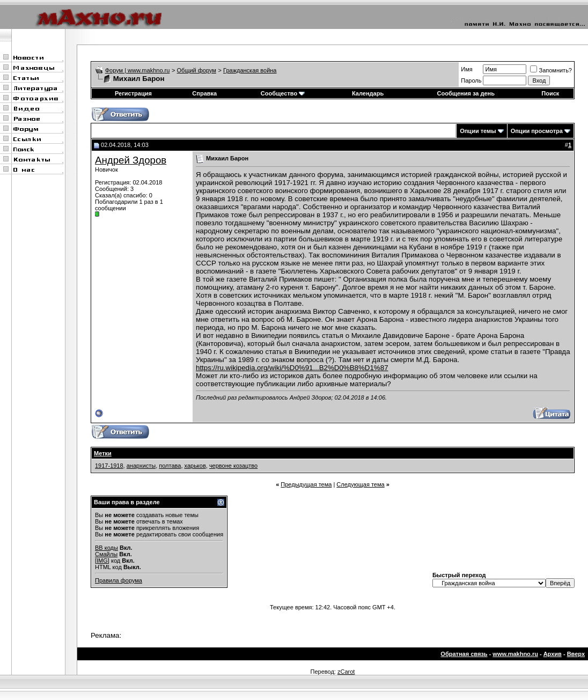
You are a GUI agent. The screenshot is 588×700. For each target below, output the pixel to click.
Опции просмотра (537, 131)
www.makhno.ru (515, 654)
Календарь (368, 93)
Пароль (471, 80)
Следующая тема (360, 484)
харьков (195, 466)
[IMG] (102, 561)
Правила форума (119, 580)
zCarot (346, 672)
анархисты (141, 466)
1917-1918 (109, 466)
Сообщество (283, 93)
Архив (553, 654)
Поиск (550, 93)
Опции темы (478, 131)
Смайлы (106, 554)
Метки (103, 453)
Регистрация (133, 93)
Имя (466, 69)
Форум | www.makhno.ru (138, 70)
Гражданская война (250, 70)
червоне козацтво (233, 466)
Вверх (576, 654)
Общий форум (197, 70)
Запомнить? (551, 70)
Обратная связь (464, 654)
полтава (170, 466)
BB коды (106, 548)
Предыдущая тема (306, 484)
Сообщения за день (466, 93)
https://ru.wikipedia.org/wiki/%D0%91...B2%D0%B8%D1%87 (292, 368)
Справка (204, 93)
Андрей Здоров (131, 160)
